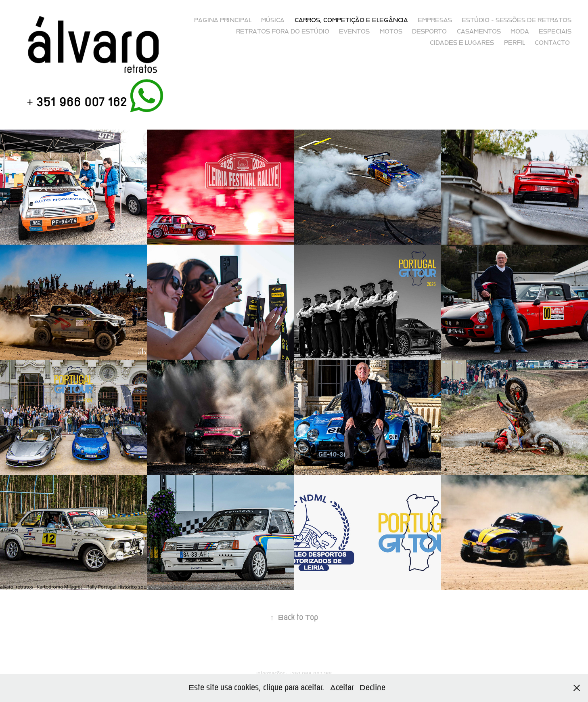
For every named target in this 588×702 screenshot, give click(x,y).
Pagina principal (223, 20)
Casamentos (479, 31)
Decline (372, 688)
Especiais (555, 31)
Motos (391, 31)
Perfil (515, 43)
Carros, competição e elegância (351, 20)
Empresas (435, 20)
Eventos (354, 31)
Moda (520, 31)
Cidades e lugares (462, 43)
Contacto (552, 43)
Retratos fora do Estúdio (283, 31)
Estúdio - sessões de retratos (517, 20)
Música (273, 20)
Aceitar (342, 688)
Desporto (429, 31)
